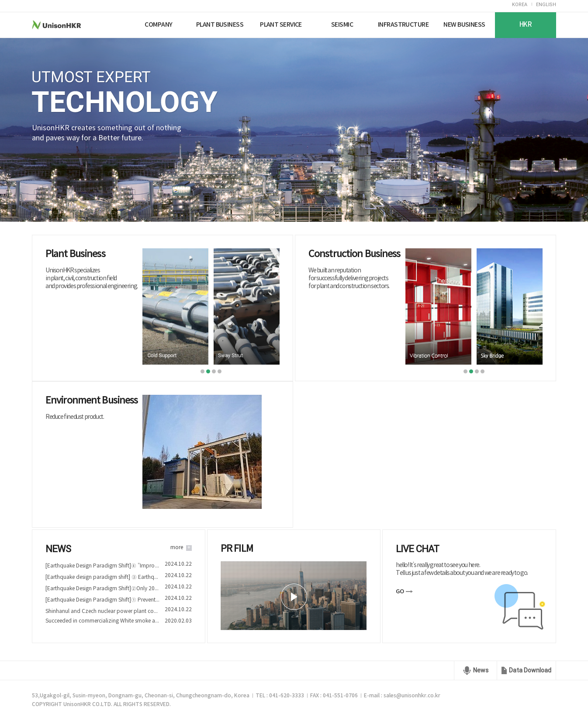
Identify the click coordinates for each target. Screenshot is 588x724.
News (481, 670)
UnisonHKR (73, 25)
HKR (526, 25)
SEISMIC (342, 25)
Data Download (530, 670)
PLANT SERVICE (281, 25)
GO (400, 592)
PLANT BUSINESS (220, 25)
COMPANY (158, 25)
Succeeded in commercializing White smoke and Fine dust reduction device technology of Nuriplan (102, 621)
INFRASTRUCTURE (403, 25)
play (294, 597)
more (177, 548)
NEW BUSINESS (464, 25)
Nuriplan (118, 25)
